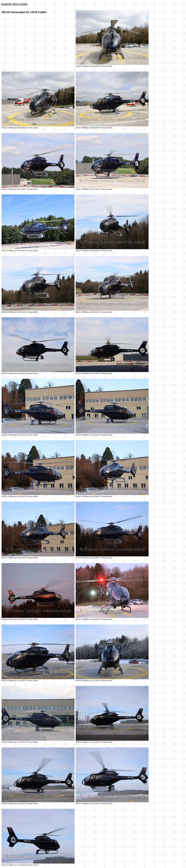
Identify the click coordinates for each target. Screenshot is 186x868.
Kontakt (23, 4)
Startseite (6, 4)
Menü (15, 4)
